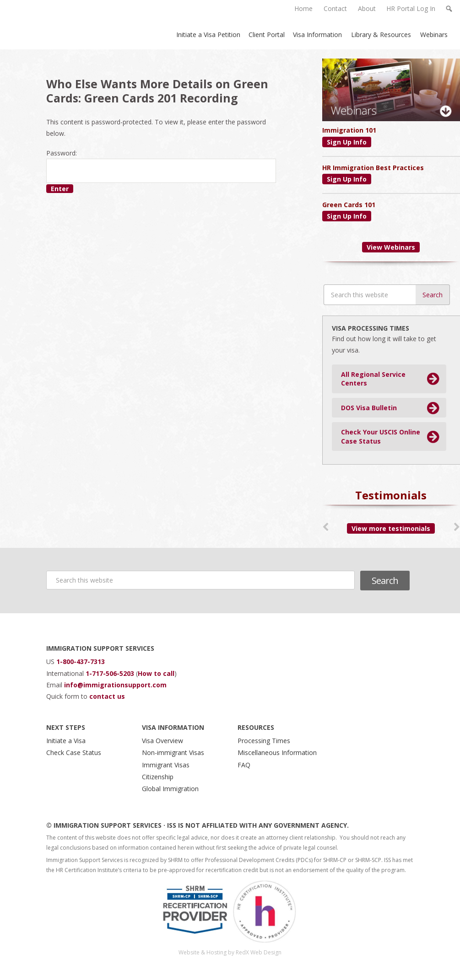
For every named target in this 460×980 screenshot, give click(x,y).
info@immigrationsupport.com (115, 685)
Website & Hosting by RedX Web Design (230, 952)
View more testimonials (391, 528)
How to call (156, 673)
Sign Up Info (347, 142)
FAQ (244, 765)
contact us (107, 696)
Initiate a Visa (66, 741)
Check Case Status (74, 752)
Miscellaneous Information (277, 752)
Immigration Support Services (63, 25)
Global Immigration (170, 789)
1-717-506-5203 (111, 673)
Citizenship (158, 777)
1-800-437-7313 (81, 661)
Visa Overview (162, 741)
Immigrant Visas (166, 765)
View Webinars (391, 247)
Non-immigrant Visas (173, 752)
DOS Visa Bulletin (369, 408)
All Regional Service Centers (373, 379)
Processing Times (264, 741)
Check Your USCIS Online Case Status (381, 436)
